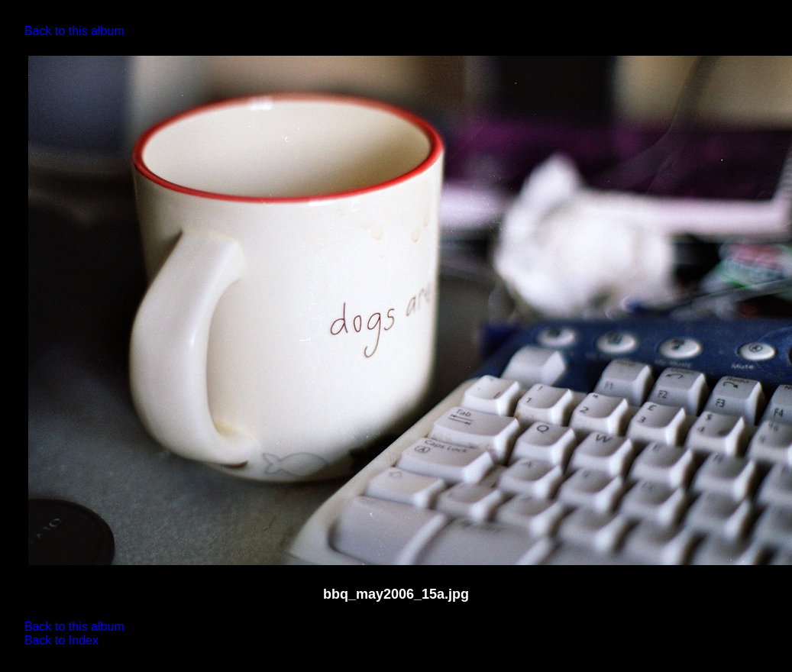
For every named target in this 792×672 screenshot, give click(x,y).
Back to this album (74, 31)
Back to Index (61, 640)
